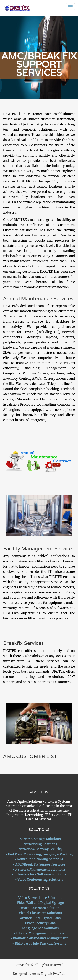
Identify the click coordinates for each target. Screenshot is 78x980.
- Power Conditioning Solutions (39, 859)
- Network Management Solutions (39, 869)
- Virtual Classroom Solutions (39, 913)
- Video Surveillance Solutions (39, 898)
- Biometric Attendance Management (39, 938)
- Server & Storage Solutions (39, 839)
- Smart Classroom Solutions (39, 908)
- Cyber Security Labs (39, 923)
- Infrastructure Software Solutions (39, 874)
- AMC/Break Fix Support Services (39, 864)
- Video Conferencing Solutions (39, 880)
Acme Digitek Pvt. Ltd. (49, 974)
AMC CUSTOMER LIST (30, 756)
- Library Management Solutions (39, 933)
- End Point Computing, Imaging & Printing (39, 854)
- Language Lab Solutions (39, 928)
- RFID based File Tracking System (39, 943)
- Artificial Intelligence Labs (39, 918)
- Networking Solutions (39, 844)
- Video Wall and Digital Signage (39, 903)
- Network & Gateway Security (39, 849)
